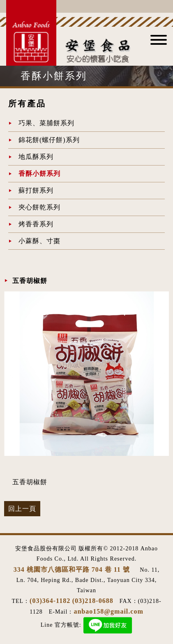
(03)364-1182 (50, 601)
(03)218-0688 (93, 601)
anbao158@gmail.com (108, 611)
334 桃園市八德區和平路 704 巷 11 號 (73, 569)
